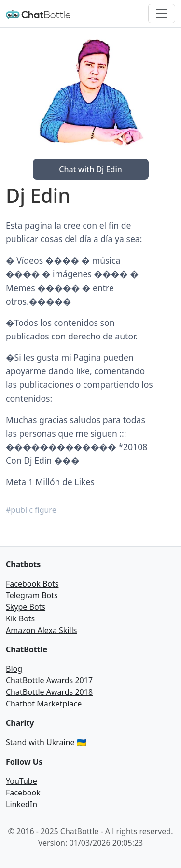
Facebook (23, 793)
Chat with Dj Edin (90, 169)
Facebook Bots (32, 584)
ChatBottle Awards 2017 (49, 680)
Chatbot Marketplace (44, 704)
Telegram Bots (32, 595)
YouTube (21, 781)
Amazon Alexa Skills (41, 630)
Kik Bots (20, 618)
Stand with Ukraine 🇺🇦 (46, 742)
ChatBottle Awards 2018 (49, 692)
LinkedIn (21, 804)
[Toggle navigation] (162, 14)
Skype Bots (26, 607)
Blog (14, 669)
